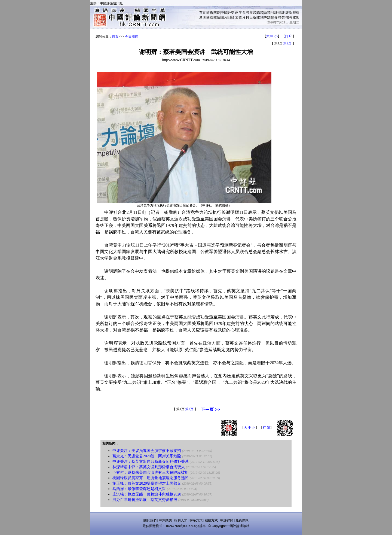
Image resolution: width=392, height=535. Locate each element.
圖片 (224, 17)
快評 (281, 13)
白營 (267, 13)
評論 (289, 13)
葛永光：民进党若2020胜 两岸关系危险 (147, 456)
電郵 (296, 17)
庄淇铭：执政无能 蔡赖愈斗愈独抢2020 (147, 494)
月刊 (246, 17)
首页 (115, 37)
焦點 (217, 13)
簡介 (274, 17)
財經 (231, 17)
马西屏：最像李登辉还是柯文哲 (139, 489)
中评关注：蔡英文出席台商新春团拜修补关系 (151, 462)
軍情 (217, 17)
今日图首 (131, 37)
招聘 (289, 17)
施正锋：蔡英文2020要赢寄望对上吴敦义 (147, 483)
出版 (253, 17)
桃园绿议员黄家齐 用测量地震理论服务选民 (151, 478)
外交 (231, 13)
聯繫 (281, 17)
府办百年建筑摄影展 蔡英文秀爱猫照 (145, 500)
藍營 (253, 13)
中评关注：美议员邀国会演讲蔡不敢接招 (147, 451)
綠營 (260, 13)
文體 (238, 17)
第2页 (287, 43)
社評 (274, 13)
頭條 (210, 13)
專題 (267, 17)
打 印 (289, 36)
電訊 (260, 17)
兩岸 (238, 13)
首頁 (203, 13)
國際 (210, 17)
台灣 (246, 13)
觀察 (296, 13)
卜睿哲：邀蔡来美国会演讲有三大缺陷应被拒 (151, 472)
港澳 (203, 17)
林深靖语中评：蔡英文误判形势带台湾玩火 (149, 467)
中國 (224, 13)
